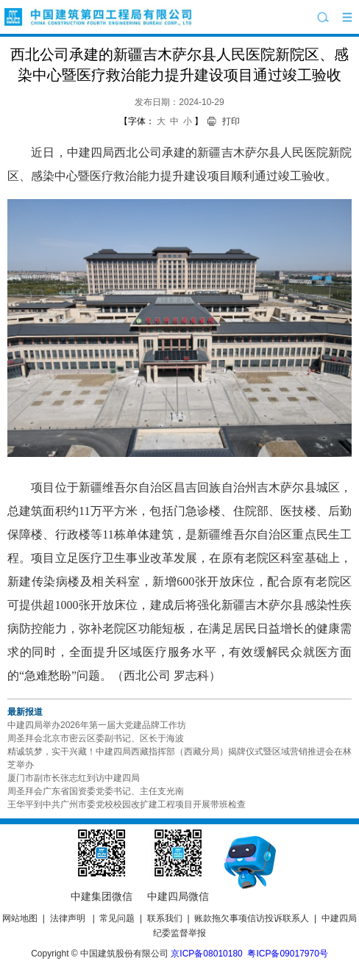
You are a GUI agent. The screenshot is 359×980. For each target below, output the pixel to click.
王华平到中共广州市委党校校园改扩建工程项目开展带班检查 (127, 804)
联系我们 (165, 918)
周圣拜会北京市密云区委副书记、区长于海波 (96, 738)
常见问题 (117, 918)
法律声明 (68, 918)
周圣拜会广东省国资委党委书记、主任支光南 (96, 791)
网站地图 (20, 918)
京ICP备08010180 (206, 954)
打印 (231, 121)
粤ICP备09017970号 (287, 954)
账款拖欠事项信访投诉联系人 (252, 918)
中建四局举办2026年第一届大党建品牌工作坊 (97, 725)
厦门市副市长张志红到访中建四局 (74, 778)
